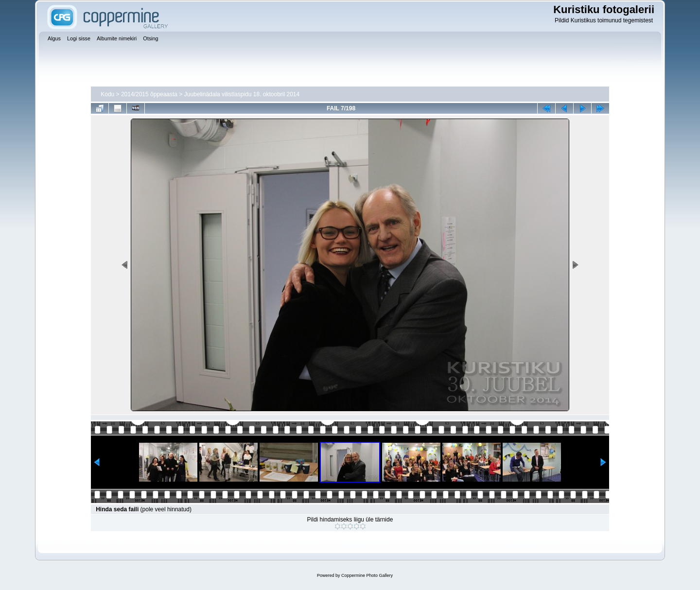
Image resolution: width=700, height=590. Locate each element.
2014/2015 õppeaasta (149, 94)
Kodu (107, 94)
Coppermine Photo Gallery (367, 575)
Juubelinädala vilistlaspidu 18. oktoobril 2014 (242, 94)
